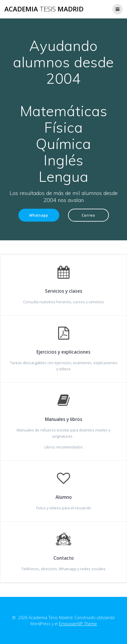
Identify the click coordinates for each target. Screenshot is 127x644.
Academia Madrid (44, 9)
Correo (88, 215)
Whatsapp (39, 215)
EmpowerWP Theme (78, 624)
